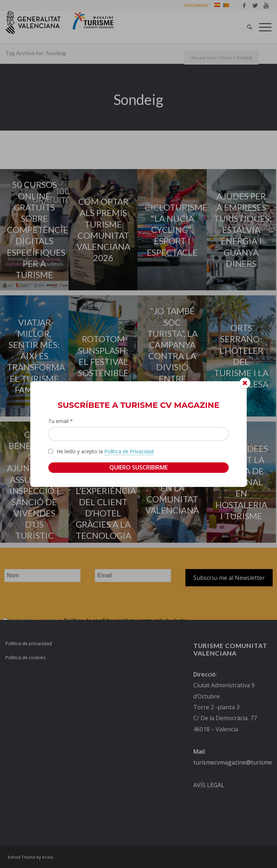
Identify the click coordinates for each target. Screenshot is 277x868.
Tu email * (61, 421)
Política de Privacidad (129, 451)
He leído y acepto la (105, 451)
